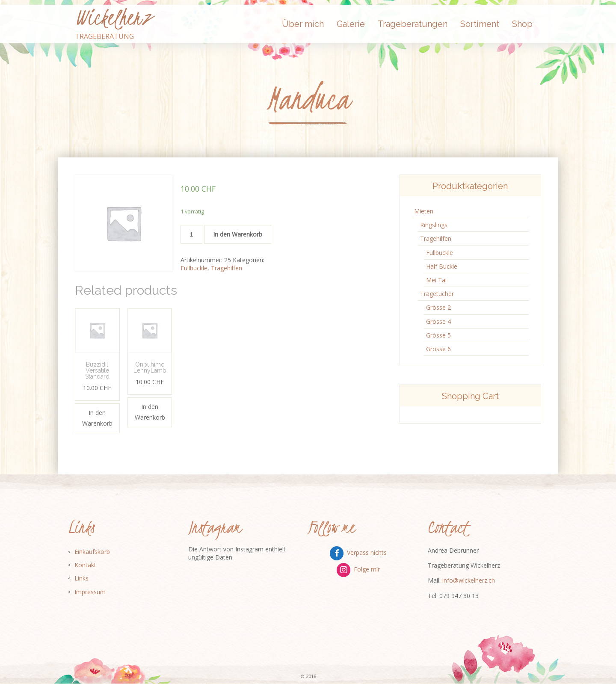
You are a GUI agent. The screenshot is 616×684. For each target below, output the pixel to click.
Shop (522, 24)
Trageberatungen (413, 24)
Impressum (90, 592)
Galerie (351, 24)
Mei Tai (436, 280)
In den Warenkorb (238, 234)
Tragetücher (437, 294)
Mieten (424, 211)
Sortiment (480, 24)
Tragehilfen (227, 268)
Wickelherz (113, 18)
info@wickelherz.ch (469, 580)
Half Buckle (442, 266)
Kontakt (85, 565)
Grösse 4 (438, 321)
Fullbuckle (194, 268)
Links (81, 578)
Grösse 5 (438, 335)
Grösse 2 (438, 307)
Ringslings (434, 225)
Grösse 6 (438, 349)
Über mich (303, 24)
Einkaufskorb (92, 552)
